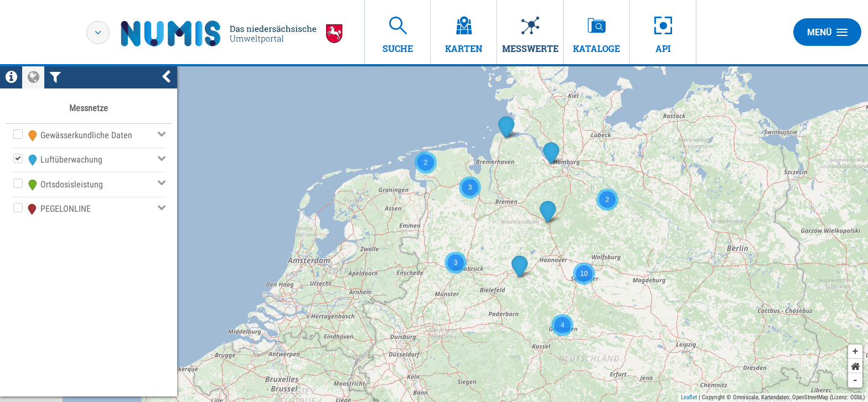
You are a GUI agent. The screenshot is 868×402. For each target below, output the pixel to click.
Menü (827, 32)
